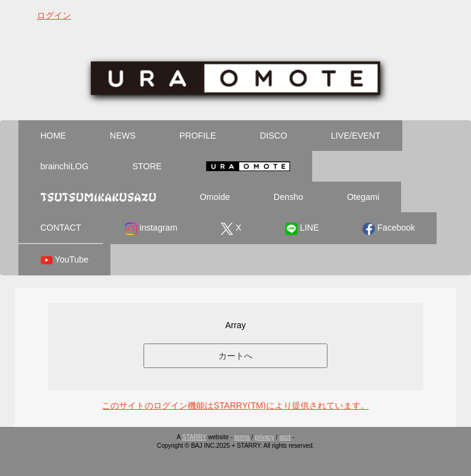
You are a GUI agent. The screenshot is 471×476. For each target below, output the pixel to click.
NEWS (123, 136)
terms (242, 437)
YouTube (65, 260)
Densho (288, 197)
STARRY (194, 437)
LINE (302, 229)
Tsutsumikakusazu (98, 197)
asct (285, 437)
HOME (53, 136)
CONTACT (61, 228)
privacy (264, 437)
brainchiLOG (65, 166)
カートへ (235, 356)
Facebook (389, 229)
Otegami (363, 197)
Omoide (215, 197)
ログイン (54, 15)
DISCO (274, 136)
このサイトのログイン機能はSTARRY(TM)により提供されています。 (235, 405)
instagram (151, 229)
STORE (147, 166)
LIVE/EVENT (355, 136)
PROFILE (197, 136)
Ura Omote (248, 166)
